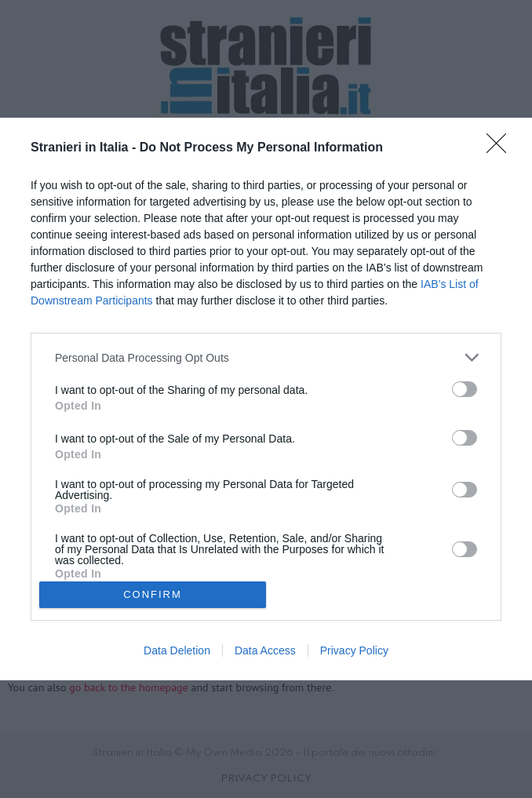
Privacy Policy (354, 650)
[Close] (501, 148)
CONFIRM (153, 594)
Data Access (265, 650)
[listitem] (266, 357)
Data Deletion (177, 650)
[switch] (465, 389)
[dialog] (266, 399)
